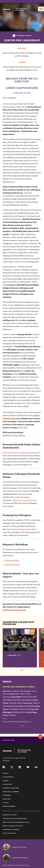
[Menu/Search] (41, 9)
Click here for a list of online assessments (20, 452)
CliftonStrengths (12, 560)
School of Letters (19, 847)
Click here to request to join (24, 500)
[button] (18, 428)
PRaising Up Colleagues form (19, 529)
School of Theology (20, 858)
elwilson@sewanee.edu (14, 610)
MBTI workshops (12, 565)
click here (31, 594)
